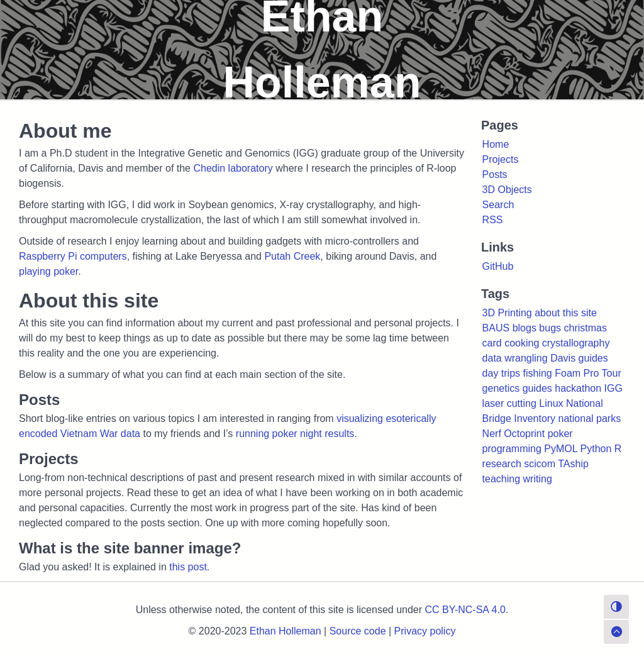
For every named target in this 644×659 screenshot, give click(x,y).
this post (188, 567)
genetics (501, 388)
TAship (573, 464)
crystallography (576, 343)
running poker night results (295, 434)
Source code (358, 631)
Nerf (492, 434)
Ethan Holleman (286, 631)
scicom (540, 464)
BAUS (496, 328)
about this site (566, 313)
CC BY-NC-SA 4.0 (465, 610)
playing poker (48, 271)
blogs (525, 328)
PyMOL (561, 449)
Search (498, 205)
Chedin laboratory (233, 168)
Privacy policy (425, 631)
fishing (538, 373)
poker (560, 434)
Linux (551, 403)
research (502, 464)
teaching (502, 479)
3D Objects (507, 190)
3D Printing (507, 313)
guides (537, 388)
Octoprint (524, 434)
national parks (590, 418)
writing (538, 479)
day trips (501, 373)
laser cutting (509, 403)
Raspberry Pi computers (73, 256)
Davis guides (579, 358)
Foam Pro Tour (588, 373)
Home (496, 144)
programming (512, 449)
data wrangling (515, 358)
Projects (501, 159)
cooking (522, 343)
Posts (495, 174)
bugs (550, 328)
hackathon (578, 388)
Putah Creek (292, 256)
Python (596, 449)
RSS (493, 220)
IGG (613, 388)
